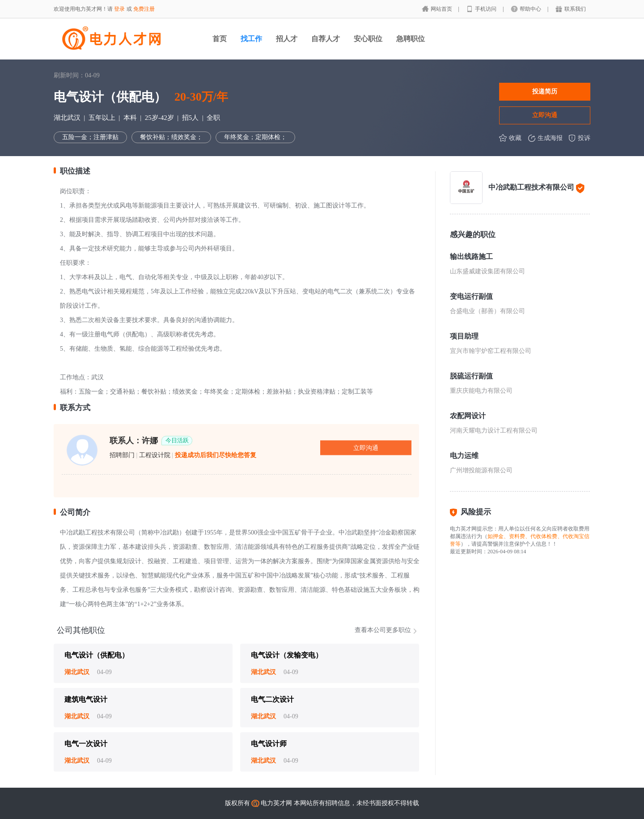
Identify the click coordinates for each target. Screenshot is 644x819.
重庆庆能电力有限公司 (481, 391)
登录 (119, 9)
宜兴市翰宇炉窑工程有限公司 (491, 351)
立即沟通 (545, 115)
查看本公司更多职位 (383, 630)
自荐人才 (326, 39)
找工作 (251, 39)
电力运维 (464, 456)
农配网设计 (468, 416)
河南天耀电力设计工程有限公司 (494, 431)
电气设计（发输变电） (287, 655)
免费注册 (144, 9)
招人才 (287, 39)
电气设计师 (269, 744)
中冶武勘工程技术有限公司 (531, 187)
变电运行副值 (471, 296)
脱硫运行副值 (471, 376)
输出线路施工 (471, 257)
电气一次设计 (86, 744)
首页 (220, 39)
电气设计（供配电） (97, 655)
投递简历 (545, 91)
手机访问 (486, 9)
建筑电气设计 (86, 699)
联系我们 (575, 9)
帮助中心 (531, 9)
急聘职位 (411, 39)
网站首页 (442, 9)
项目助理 (464, 336)
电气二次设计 (272, 699)
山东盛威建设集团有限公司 (487, 271)
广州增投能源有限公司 (481, 470)
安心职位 (368, 39)
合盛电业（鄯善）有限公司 (487, 311)
